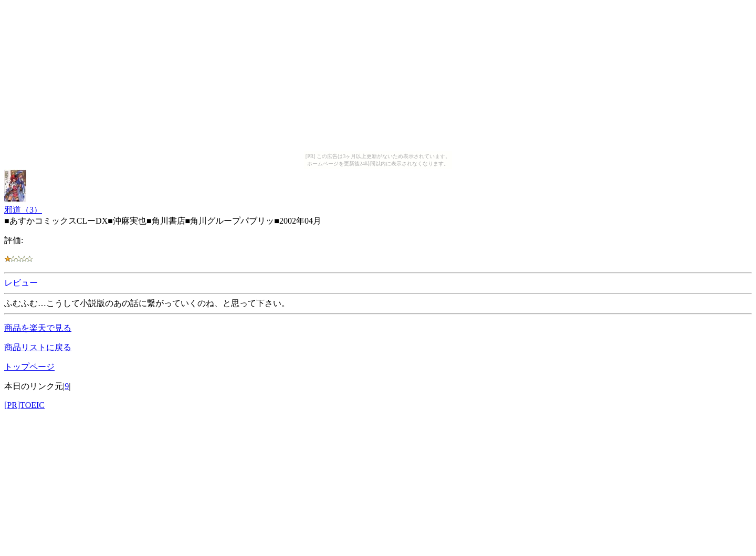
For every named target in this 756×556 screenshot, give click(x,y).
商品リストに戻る (38, 347)
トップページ (29, 367)
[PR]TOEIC (24, 405)
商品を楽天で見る (38, 328)
